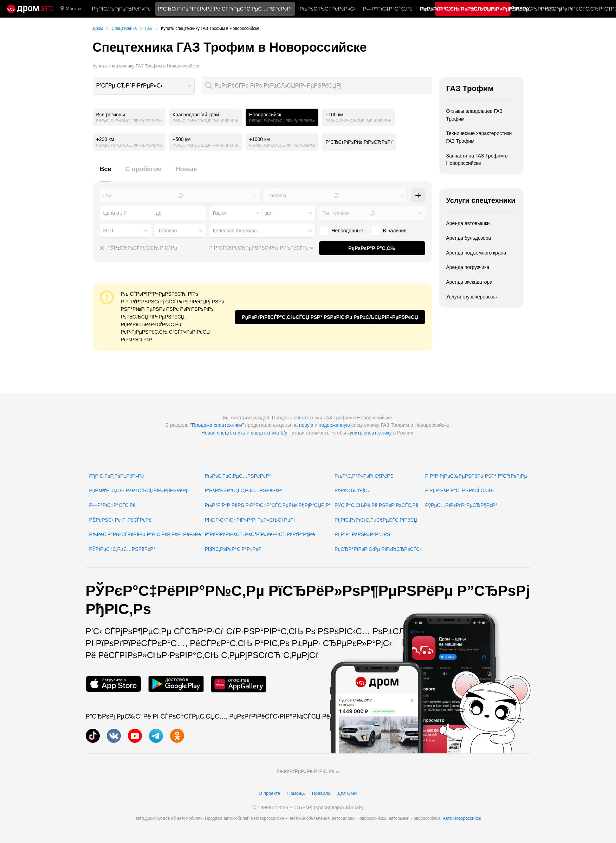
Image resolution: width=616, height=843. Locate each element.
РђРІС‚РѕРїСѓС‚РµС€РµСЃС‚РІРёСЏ (376, 520)
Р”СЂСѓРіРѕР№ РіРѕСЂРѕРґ (359, 142)
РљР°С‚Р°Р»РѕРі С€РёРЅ (364, 476)
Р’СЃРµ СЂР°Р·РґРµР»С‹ (129, 86)
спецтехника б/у (269, 433)
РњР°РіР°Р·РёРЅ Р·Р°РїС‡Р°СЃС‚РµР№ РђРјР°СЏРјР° (268, 505)
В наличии (395, 231)
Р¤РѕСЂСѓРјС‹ (352, 490)
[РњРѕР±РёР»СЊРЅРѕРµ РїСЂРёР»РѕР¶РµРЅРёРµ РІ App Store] (114, 684)
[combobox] (144, 86)
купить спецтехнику (370, 433)
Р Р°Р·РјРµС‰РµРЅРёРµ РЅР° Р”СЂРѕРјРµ (476, 476)
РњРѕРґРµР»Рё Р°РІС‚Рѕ (308, 771)
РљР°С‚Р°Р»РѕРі (480, 9)
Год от (220, 213)
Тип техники (336, 213)
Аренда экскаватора (469, 282)
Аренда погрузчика (468, 267)
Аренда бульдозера (469, 238)
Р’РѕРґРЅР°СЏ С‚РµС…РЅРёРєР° (244, 490)
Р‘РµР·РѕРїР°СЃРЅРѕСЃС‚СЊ (459, 490)
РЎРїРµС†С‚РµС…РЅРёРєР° (122, 549)
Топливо (168, 231)
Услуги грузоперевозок (472, 297)
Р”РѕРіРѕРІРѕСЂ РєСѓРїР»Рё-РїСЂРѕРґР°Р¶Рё (260, 534)
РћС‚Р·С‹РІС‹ (436, 9)
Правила (321, 793)
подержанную (334, 425)
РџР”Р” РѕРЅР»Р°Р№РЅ (362, 534)
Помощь (296, 793)
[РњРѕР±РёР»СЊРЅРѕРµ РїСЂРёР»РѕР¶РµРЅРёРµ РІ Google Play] (176, 684)
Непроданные (348, 231)
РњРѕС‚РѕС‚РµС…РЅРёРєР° (238, 476)
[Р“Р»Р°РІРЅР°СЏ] (30, 9)
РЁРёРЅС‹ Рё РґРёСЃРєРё (121, 520)
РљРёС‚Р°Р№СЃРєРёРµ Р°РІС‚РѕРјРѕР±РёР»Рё (145, 534)
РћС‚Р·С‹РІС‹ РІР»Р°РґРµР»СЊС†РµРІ (250, 520)
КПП (108, 231)
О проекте (269, 793)
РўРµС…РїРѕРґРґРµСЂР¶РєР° (461, 505)
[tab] (106, 173)
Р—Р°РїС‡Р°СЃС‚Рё (388, 9)
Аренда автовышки (468, 223)
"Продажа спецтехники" (217, 425)
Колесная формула (235, 231)
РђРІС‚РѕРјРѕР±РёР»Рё (121, 9)
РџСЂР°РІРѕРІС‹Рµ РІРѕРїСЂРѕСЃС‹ (378, 549)
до (268, 213)
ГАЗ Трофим (470, 88)
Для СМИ (347, 793)
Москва (71, 9)
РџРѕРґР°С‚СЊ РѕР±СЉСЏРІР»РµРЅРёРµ (139, 490)
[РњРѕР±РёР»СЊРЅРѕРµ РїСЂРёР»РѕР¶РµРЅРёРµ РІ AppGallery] (239, 684)
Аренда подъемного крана (476, 253)
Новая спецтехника (223, 433)
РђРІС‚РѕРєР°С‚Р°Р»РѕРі (234, 549)
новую (306, 425)
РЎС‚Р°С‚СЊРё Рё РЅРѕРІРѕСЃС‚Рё (377, 505)
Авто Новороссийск (462, 818)
